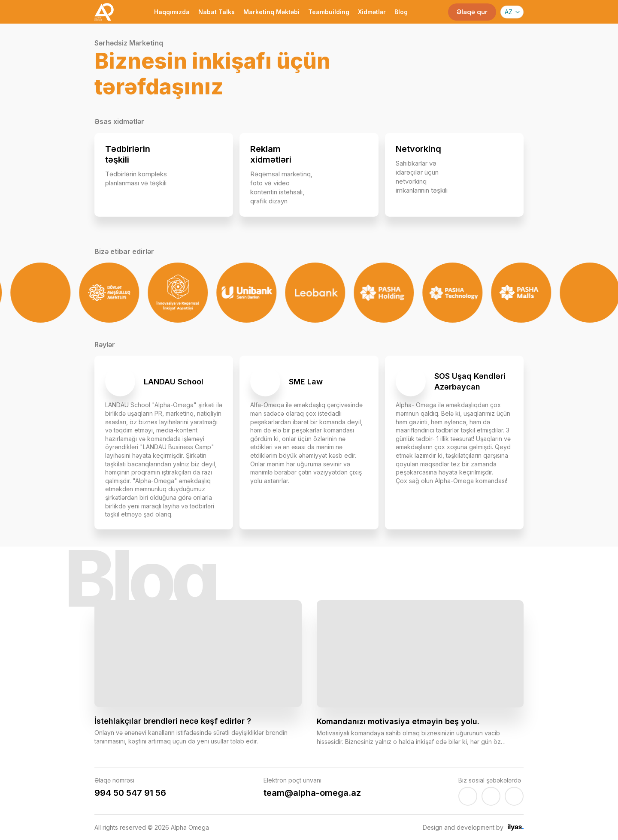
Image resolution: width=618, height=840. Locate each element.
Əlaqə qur (472, 12)
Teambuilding (329, 12)
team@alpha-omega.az (312, 793)
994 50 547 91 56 (130, 793)
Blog (401, 12)
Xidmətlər (372, 12)
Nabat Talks (217, 12)
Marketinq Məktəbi (271, 12)
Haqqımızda (172, 12)
